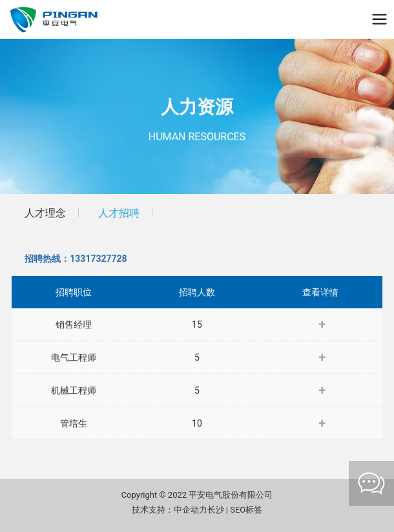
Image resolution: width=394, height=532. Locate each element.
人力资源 (197, 107)
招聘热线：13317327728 (76, 259)
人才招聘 (119, 213)
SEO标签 (246, 510)
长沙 (216, 510)
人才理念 (45, 213)
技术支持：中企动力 (170, 510)
